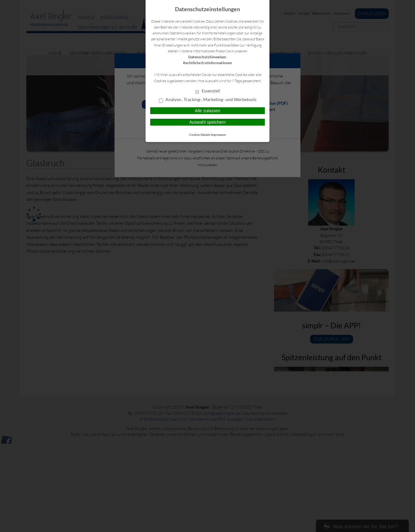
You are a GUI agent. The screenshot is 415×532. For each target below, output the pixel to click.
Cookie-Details (200, 135)
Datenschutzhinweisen (207, 57)
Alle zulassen (208, 111)
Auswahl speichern (207, 122)
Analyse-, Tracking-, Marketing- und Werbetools (208, 100)
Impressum (218, 135)
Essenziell (208, 91)
